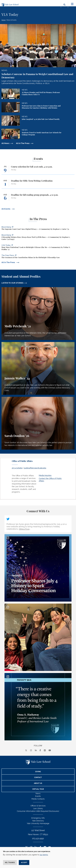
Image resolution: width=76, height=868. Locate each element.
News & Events (12, 20)
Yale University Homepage (38, 823)
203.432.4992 (38, 838)
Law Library (38, 808)
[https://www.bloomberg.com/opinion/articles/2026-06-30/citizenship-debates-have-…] (38, 237)
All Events (6, 209)
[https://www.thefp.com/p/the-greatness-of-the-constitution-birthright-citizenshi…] (38, 257)
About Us (38, 783)
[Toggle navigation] (72, 4)
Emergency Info (38, 818)
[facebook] (40, 750)
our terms (44, 855)
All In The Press (23, 143)
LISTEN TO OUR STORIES (12, 283)
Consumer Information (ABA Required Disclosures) (38, 811)
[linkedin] (36, 750)
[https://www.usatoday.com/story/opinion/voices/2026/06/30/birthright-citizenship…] (38, 248)
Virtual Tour (38, 789)
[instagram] (31, 750)
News (38, 793)
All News (5, 143)
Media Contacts (38, 799)
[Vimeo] (45, 750)
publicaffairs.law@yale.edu (35, 468)
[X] (26, 750)
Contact (38, 777)
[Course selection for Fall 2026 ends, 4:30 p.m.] (38, 170)
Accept (24, 863)
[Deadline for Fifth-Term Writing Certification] (38, 184)
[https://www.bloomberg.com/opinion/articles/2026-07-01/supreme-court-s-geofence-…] (38, 228)
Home (3, 20)
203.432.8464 (17, 468)
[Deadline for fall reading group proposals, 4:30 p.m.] (38, 198)
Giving (38, 772)
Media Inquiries (45, 475)
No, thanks (10, 863)
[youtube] (50, 750)
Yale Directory (38, 821)
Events (38, 796)
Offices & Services (38, 806)
